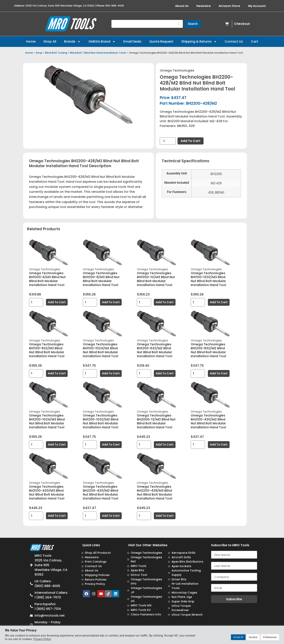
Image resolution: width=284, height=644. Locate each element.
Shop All (50, 41)
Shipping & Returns (199, 42)
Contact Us (234, 41)
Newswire (204, 6)
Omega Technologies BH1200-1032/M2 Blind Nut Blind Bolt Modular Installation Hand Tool (101, 421)
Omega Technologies (177, 70)
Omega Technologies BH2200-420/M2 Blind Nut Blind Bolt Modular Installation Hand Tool (100, 493)
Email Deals (132, 41)
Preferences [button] (270, 637)
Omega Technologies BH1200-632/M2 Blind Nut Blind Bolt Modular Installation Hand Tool (155, 350)
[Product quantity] (168, 141)
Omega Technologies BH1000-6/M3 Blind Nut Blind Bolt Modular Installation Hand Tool (47, 279)
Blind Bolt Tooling (56, 53)
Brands (72, 42)
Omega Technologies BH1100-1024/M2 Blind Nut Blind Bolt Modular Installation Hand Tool (100, 350)
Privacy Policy (42, 639)
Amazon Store (229, 6)
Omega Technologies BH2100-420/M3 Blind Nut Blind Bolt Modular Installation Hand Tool (47, 493)
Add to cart (191, 141)
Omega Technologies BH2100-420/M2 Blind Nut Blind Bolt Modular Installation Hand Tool (208, 421)
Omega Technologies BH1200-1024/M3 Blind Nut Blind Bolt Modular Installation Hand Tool (47, 421)
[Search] (147, 24)
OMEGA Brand (102, 42)
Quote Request (161, 41)
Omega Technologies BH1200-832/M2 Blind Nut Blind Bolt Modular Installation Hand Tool (208, 350)
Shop (39, 53)
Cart (255, 41)
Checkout (242, 24)
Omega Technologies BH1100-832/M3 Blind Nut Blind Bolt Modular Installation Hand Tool (47, 350)
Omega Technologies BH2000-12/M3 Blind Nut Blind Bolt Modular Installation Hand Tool (156, 421)
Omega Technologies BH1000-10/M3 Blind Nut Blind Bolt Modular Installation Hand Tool (156, 279)
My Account (257, 6)
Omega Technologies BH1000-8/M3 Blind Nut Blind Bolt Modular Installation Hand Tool (101, 279)
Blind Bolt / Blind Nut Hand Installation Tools (98, 53)
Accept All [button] (238, 637)
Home (31, 41)
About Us (182, 6)
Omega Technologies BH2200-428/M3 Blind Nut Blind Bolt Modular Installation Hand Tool (155, 493)
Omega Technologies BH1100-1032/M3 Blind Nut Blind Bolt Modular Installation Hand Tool (208, 279)
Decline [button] (253, 637)
